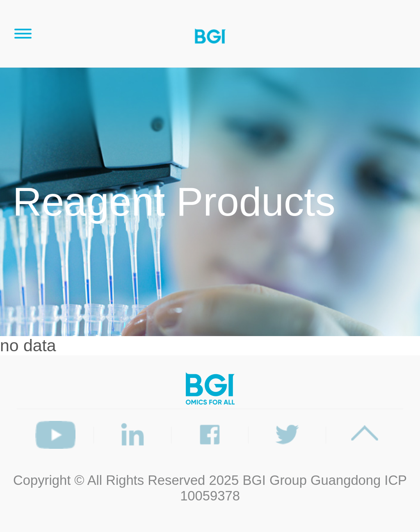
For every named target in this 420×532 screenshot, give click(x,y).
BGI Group (275, 480)
